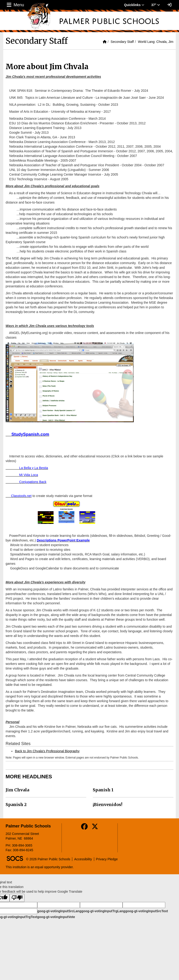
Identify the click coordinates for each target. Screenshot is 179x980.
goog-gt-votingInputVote (56, 917)
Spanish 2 (16, 805)
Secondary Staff (122, 42)
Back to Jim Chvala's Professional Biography (47, 751)
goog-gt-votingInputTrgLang (103, 911)
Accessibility (83, 859)
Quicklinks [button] (134, 5)
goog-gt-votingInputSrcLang (59, 911)
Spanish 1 (103, 790)
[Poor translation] (17, 898)
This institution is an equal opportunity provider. (40, 867)
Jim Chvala (17, 790)
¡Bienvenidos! (108, 805)
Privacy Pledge (107, 859)
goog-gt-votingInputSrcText (146, 911)
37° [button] (156, 5)
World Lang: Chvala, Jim (156, 42)
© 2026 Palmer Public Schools (48, 859)
